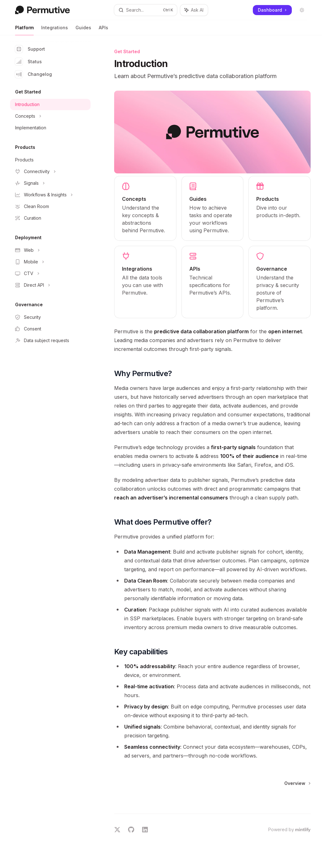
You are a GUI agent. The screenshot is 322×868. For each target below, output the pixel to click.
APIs (103, 30)
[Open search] (146, 10)
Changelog (33, 74)
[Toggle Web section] (50, 250)
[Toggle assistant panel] (194, 10)
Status (28, 62)
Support (30, 49)
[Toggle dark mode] (302, 10)
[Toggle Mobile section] (50, 262)
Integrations (55, 30)
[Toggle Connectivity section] (50, 172)
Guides (83, 30)
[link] (145, 208)
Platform (24, 30)
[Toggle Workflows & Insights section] (50, 195)
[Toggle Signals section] (50, 183)
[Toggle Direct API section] (50, 285)
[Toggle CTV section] (50, 273)
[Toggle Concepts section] (50, 116)
